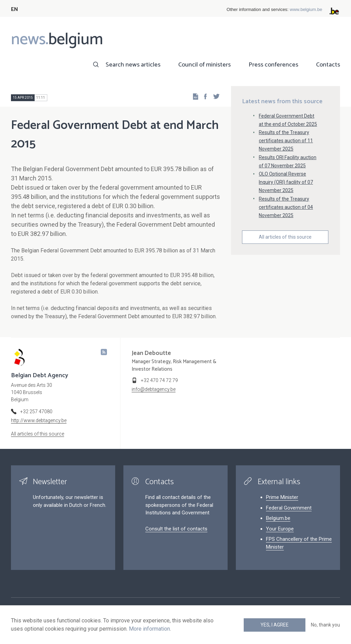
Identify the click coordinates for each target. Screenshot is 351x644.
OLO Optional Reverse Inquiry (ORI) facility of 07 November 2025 (286, 182)
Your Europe (280, 529)
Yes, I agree (275, 625)
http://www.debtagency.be (39, 420)
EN (15, 9)
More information (149, 629)
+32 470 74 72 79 (159, 380)
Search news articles (133, 65)
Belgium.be (278, 518)
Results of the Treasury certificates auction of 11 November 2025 (286, 141)
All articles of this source (285, 237)
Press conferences (273, 65)
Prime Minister (282, 497)
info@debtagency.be (154, 389)
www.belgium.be (306, 9)
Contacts (328, 65)
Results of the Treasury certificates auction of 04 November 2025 (286, 207)
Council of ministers (204, 65)
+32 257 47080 (36, 412)
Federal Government (289, 508)
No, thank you (325, 625)
